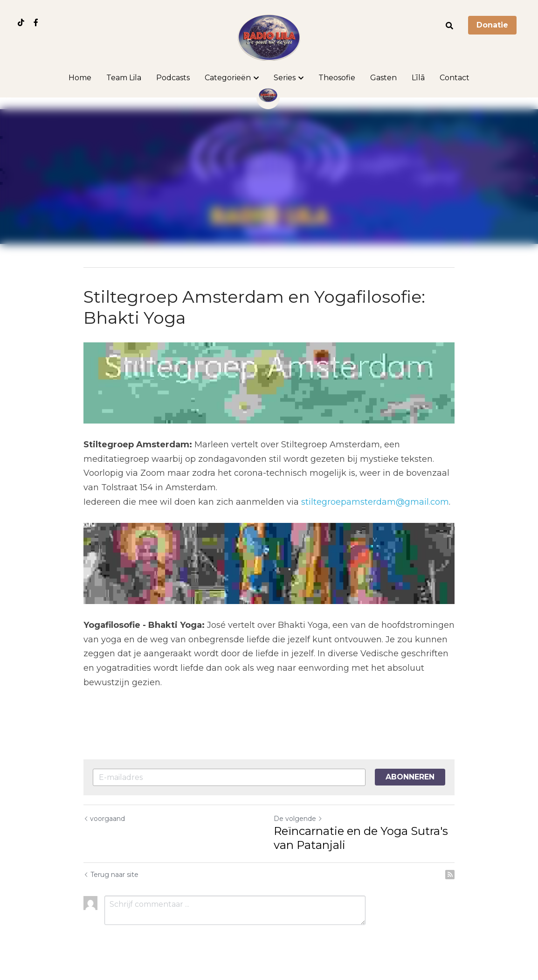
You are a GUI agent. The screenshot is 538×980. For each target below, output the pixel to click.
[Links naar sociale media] (21, 22)
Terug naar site (111, 875)
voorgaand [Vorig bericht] (104, 819)
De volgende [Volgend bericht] (298, 819)
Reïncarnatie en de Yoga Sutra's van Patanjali (361, 838)
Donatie (492, 25)
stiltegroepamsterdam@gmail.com (375, 502)
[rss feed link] (450, 875)
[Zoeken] (449, 26)
